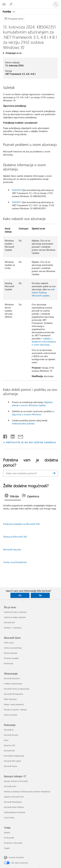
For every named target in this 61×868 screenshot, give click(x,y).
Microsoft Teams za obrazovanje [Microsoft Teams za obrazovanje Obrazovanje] (17, 689)
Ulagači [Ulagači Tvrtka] (7, 848)
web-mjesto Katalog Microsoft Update (44, 292)
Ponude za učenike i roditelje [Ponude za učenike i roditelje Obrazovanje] (15, 710)
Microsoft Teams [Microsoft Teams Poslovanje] (10, 766)
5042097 (16, 202)
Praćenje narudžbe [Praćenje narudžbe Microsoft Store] (11, 658)
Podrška (7, 12)
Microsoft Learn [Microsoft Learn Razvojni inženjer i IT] (10, 786)
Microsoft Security (12, 549)
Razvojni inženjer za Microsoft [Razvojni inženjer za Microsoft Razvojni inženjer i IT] (16, 781)
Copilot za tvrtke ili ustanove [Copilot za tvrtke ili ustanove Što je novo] (15, 612)
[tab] (13, 497)
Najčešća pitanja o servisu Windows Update (32, 404)
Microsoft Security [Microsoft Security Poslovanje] (11, 735)
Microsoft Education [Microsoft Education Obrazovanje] (12, 678)
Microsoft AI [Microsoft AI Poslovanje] (9, 730)
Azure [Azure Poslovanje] (6, 740)
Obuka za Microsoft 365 (15, 537)
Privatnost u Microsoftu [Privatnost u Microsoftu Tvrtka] (13, 843)
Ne (40, 595)
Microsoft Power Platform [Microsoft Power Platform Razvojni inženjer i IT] (14, 807)
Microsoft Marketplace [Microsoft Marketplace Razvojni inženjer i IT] (13, 802)
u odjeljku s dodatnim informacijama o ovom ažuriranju (44, 341)
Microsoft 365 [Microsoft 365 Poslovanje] (9, 751)
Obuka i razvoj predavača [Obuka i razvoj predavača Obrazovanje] (14, 704)
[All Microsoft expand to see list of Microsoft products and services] (4, 4)
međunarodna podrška (23, 423)
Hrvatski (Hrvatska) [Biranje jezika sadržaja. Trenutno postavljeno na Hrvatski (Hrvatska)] (16, 857)
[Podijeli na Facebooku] (5, 436)
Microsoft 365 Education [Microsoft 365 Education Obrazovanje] (14, 694)
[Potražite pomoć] (11, 4)
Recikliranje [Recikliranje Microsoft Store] (9, 663)
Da (20, 595)
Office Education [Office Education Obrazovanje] (10, 699)
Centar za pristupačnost (15, 562)
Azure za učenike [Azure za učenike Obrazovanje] (11, 715)
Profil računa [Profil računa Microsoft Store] (9, 643)
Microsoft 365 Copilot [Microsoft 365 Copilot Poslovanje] (12, 761)
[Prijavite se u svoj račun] (56, 4)
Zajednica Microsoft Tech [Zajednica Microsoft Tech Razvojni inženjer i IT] (14, 797)
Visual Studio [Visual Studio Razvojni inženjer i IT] (9, 818)
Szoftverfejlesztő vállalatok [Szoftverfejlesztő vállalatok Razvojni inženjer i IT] (14, 812)
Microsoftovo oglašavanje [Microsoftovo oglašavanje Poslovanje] (14, 756)
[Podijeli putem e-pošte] (19, 436)
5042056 (16, 190)
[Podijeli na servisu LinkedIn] (11, 436)
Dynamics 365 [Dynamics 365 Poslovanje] (9, 745)
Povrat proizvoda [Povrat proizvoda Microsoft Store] (10, 653)
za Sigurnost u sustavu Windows (33, 413)
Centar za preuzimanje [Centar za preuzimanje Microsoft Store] (13, 648)
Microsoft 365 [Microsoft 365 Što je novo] (9, 622)
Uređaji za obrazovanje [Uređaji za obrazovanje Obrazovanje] (13, 684)
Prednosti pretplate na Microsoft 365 (21, 524)
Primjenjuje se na (13, 53)
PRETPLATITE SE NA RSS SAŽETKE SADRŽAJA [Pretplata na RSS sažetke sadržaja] (31, 442)
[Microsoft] (30, 2)
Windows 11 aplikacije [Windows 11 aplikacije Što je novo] (13, 628)
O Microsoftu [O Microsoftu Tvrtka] (9, 838)
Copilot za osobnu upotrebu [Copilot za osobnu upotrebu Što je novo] (15, 617)
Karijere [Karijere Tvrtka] (7, 832)
